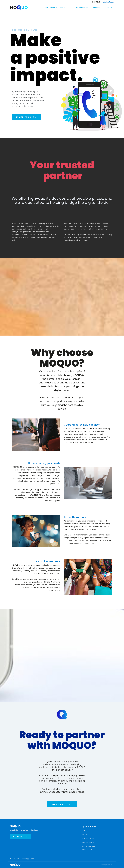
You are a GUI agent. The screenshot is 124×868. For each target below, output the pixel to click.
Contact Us (108, 8)
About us (97, 8)
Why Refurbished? (82, 8)
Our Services (50, 8)
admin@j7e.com (109, 2)
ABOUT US (86, 835)
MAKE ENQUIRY (26, 117)
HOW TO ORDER (88, 838)
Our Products (65, 8)
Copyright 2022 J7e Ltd (108, 865)
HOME (84, 831)
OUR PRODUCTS (88, 842)
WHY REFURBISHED (89, 846)
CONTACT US (21, 837)
